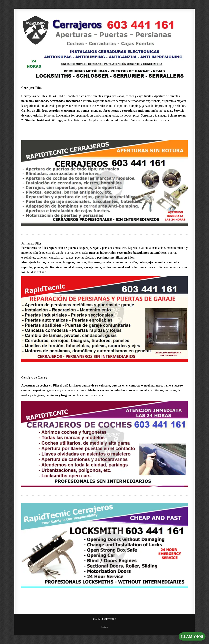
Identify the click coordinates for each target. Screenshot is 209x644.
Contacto (104, 627)
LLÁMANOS (192, 636)
